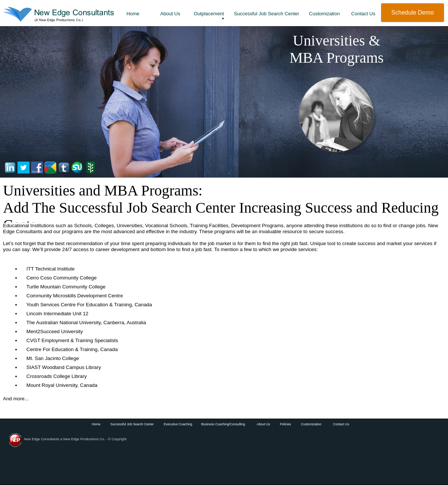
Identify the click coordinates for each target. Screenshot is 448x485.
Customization (311, 424)
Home (96, 424)
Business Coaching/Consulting (223, 424)
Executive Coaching (178, 424)
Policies (286, 424)
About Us (264, 424)
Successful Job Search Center (132, 424)
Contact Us (341, 424)
